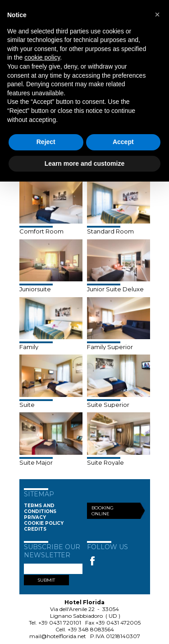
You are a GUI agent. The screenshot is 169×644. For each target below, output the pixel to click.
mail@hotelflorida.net (58, 636)
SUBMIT (46, 580)
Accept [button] (123, 142)
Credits (35, 529)
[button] (157, 14)
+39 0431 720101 (60, 623)
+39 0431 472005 (118, 623)
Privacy (35, 517)
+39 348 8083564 (91, 629)
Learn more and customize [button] (84, 163)
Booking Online (103, 511)
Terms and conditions (40, 509)
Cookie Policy (44, 523)
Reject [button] (46, 142)
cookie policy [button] (42, 57)
